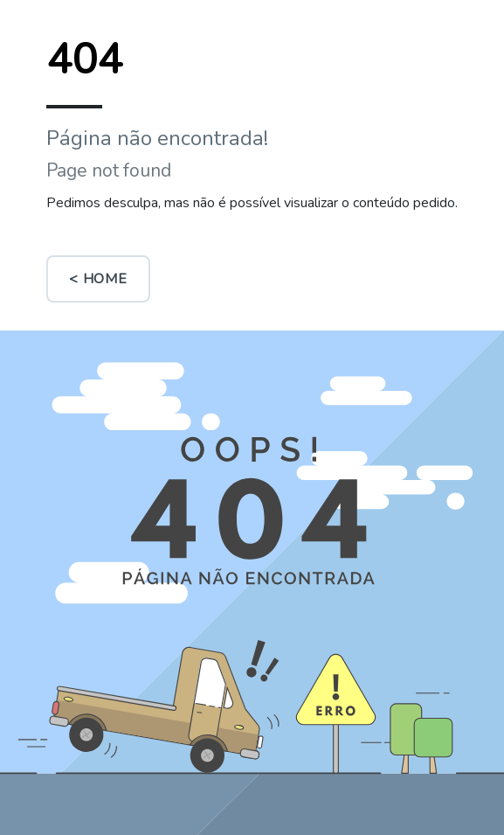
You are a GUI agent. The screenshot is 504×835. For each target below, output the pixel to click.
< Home (98, 279)
